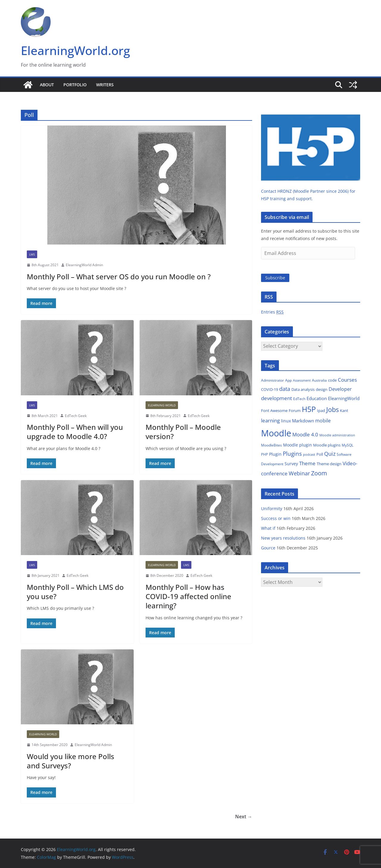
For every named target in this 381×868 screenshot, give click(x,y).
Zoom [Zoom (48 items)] (319, 473)
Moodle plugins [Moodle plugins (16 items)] (327, 445)
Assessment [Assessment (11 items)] (302, 380)
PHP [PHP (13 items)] (264, 454)
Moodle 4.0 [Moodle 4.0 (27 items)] (305, 434)
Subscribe (275, 278)
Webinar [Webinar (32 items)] (299, 473)
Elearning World (162, 405)
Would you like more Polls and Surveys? (71, 761)
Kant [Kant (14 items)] (344, 411)
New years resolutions (283, 538)
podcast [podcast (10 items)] (309, 455)
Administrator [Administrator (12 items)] (273, 380)
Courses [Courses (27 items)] (347, 380)
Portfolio (75, 85)
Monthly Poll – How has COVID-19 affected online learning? (188, 596)
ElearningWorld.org (75, 50)
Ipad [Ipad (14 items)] (321, 411)
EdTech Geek (76, 416)
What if (268, 528)
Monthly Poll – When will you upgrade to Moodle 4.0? (75, 432)
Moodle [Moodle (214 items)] (276, 433)
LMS (32, 254)
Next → (244, 817)
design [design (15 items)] (322, 389)
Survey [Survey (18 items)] (291, 464)
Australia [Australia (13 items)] (319, 380)
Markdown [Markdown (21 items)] (303, 421)
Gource (268, 548)
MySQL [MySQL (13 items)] (348, 445)
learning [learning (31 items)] (270, 420)
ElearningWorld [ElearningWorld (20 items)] (344, 398)
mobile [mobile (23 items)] (323, 421)
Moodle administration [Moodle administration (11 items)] (337, 435)
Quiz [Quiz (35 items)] (330, 454)
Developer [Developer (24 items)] (340, 389)
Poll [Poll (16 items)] (320, 454)
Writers (105, 85)
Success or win (276, 518)
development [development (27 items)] (277, 398)
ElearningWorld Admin (84, 265)
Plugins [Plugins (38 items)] (292, 453)
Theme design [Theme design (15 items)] (329, 464)
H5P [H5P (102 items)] (309, 409)
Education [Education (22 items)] (317, 398)
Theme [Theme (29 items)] (307, 463)
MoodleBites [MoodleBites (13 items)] (271, 445)
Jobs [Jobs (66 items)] (332, 409)
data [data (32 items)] (285, 389)
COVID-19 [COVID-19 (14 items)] (270, 389)
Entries (272, 312)
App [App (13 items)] (288, 380)
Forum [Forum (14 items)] (295, 411)
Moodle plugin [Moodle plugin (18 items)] (298, 445)
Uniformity (272, 509)
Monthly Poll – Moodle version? (183, 432)
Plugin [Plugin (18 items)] (275, 454)
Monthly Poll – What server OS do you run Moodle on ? (119, 276)
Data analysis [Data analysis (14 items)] (303, 389)
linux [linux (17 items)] (286, 421)
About (47, 85)
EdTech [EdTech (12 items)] (299, 399)
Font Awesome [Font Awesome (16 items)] (274, 411)
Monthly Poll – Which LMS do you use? (75, 592)
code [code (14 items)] (332, 380)
